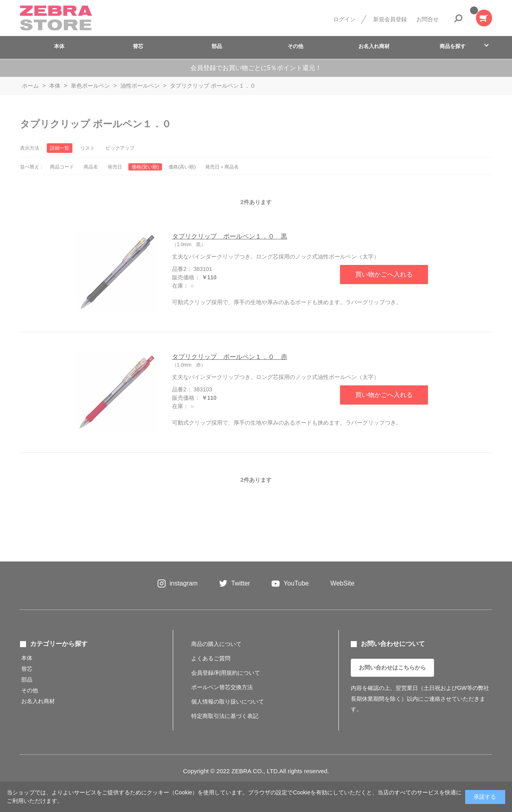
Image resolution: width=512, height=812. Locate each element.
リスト (88, 148)
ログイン (344, 19)
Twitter (241, 583)
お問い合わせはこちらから (392, 668)
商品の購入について (216, 644)
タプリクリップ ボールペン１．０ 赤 (230, 357)
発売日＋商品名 (222, 167)
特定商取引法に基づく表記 (225, 716)
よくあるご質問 (211, 658)
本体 (59, 46)
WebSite (342, 583)
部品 (217, 46)
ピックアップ (120, 148)
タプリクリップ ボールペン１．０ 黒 (230, 236)
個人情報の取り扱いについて (228, 702)
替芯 (138, 46)
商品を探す (453, 46)
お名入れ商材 (374, 46)
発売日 (115, 167)
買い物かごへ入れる (384, 274)
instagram (184, 583)
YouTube (296, 583)
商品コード (62, 167)
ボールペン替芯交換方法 (222, 687)
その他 (295, 46)
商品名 (91, 167)
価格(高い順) (182, 167)
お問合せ (428, 19)
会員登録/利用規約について (226, 673)
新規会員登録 (390, 19)
